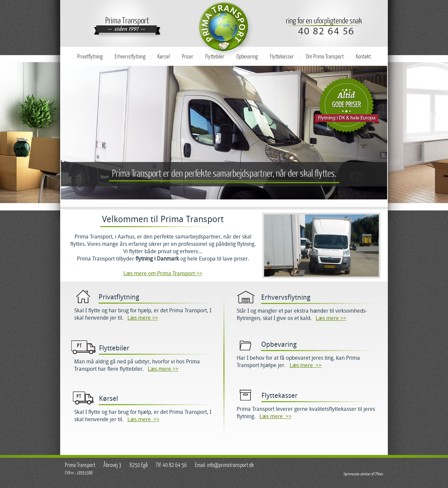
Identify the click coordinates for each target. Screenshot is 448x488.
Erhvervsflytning (130, 57)
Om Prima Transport (325, 57)
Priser (188, 57)
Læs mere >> (143, 318)
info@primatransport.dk (230, 465)
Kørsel (164, 57)
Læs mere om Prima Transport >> (163, 273)
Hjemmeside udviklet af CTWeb (363, 474)
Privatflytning (90, 57)
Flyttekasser (282, 57)
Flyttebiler (215, 57)
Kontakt (363, 57)
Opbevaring (247, 57)
